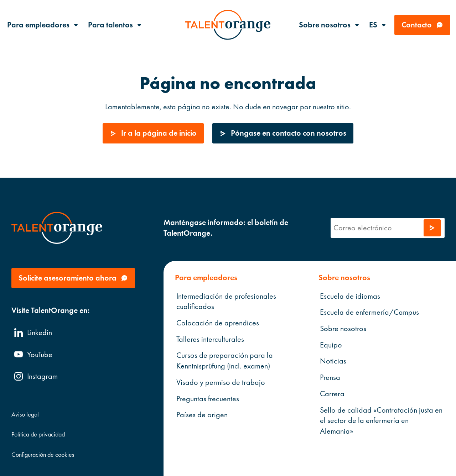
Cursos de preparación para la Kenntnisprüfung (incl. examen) (225, 360)
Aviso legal (25, 414)
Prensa (330, 377)
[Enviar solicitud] (432, 228)
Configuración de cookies (43, 454)
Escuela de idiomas (350, 296)
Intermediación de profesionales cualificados (226, 301)
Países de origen (202, 415)
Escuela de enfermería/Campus (369, 312)
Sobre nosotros (343, 328)
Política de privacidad (38, 434)
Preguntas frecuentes (208, 398)
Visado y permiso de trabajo (221, 382)
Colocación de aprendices (218, 323)
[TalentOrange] (228, 25)
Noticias (333, 361)
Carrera (332, 394)
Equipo (331, 344)
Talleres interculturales (210, 339)
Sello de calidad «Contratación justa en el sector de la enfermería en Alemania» (381, 420)
